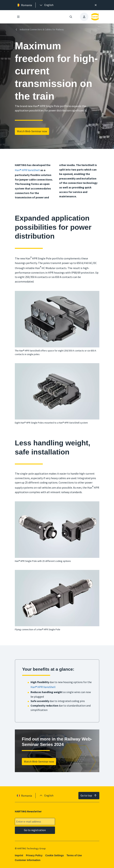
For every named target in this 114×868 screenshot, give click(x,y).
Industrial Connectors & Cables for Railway (39, 30)
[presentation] (46, 5)
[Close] (96, 5)
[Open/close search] (71, 17)
